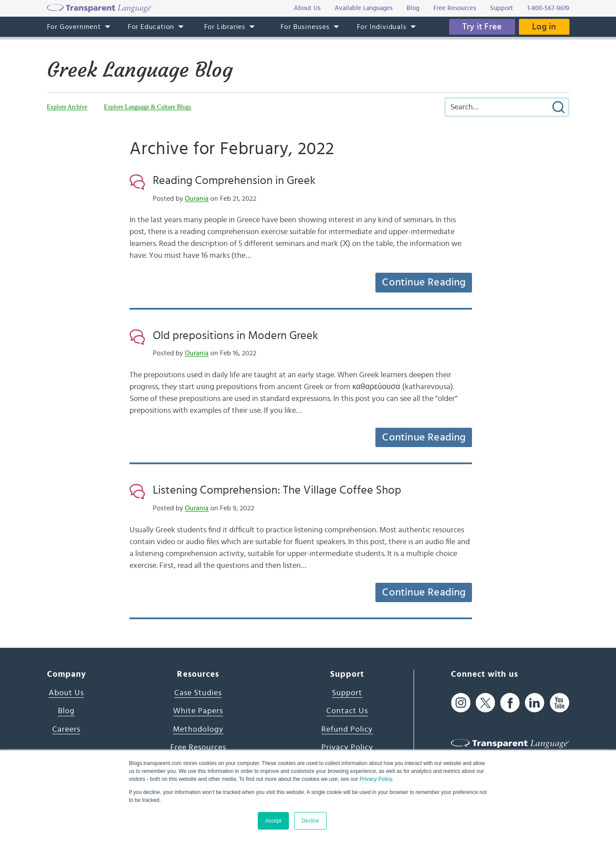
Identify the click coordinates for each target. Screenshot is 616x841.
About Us (66, 693)
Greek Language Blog (140, 70)
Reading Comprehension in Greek (234, 180)
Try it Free (482, 27)
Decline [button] (310, 821)
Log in (544, 27)
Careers (66, 729)
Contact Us (347, 711)
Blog (66, 711)
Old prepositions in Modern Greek (235, 336)
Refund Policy (347, 729)
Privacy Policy (376, 779)
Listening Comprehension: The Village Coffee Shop (277, 490)
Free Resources (198, 747)
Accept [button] (273, 821)
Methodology (198, 729)
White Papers (198, 711)
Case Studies (198, 693)
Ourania (197, 199)
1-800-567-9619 (548, 8)
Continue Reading (424, 282)
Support (347, 693)
